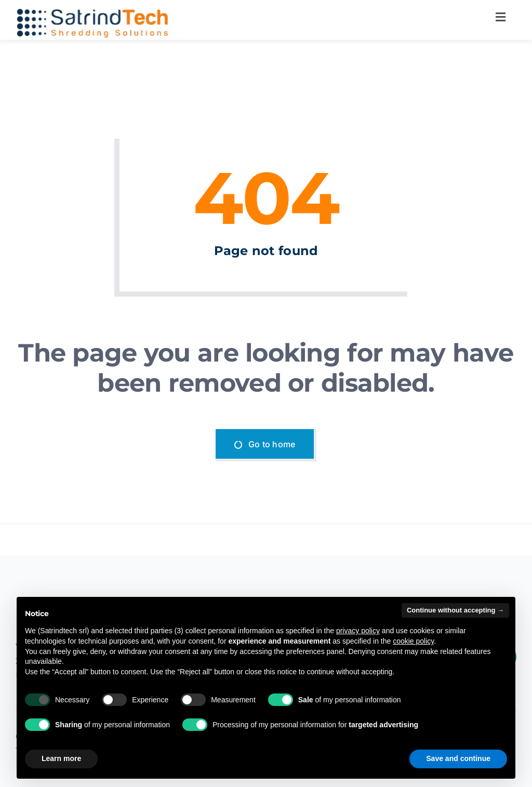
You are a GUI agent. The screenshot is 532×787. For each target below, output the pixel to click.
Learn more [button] (61, 758)
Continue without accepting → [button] (455, 610)
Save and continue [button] (458, 758)
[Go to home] (266, 445)
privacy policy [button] (358, 631)
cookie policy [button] (413, 641)
